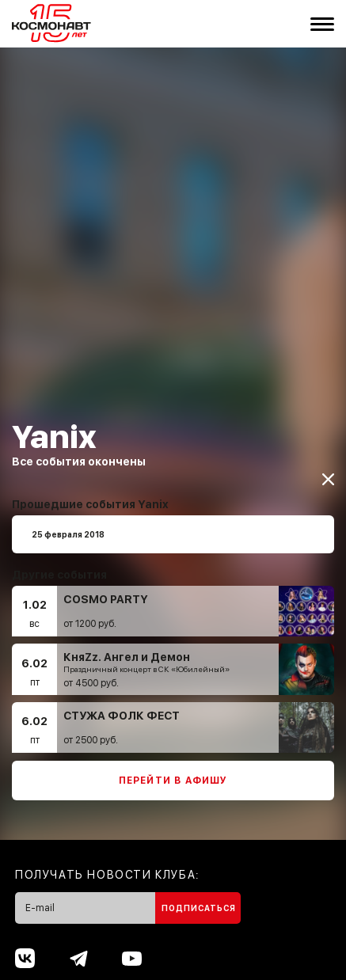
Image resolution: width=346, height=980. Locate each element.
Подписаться (199, 898)
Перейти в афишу (173, 770)
